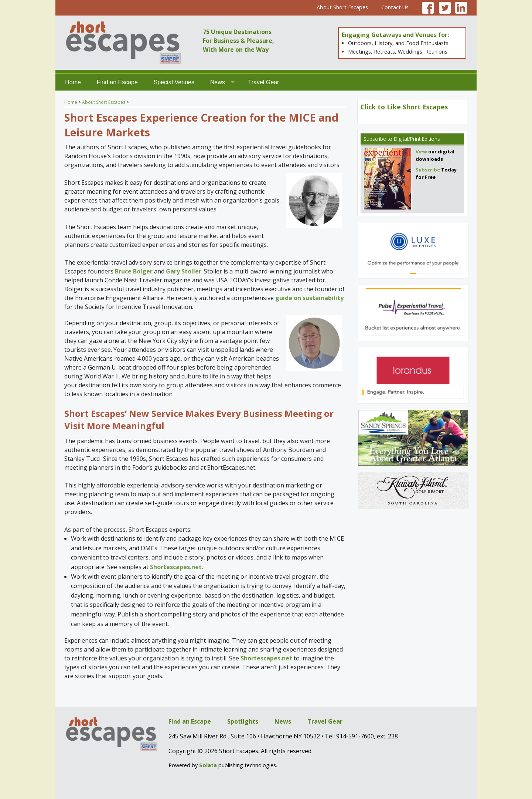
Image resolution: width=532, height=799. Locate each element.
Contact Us (395, 7)
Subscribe (375, 139)
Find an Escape (117, 82)
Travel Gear (264, 82)
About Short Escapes (342, 7)
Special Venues (174, 82)
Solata (208, 765)
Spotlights (243, 721)
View (421, 152)
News (218, 82)
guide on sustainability (309, 298)
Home (73, 82)
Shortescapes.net (266, 658)
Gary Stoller (184, 271)
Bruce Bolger (134, 271)
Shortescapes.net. (177, 567)
